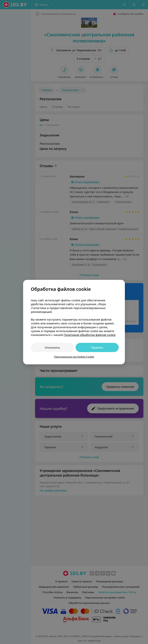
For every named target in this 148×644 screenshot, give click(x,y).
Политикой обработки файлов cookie (90, 335)
